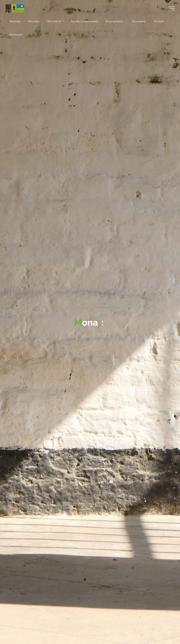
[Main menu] (172, 8)
